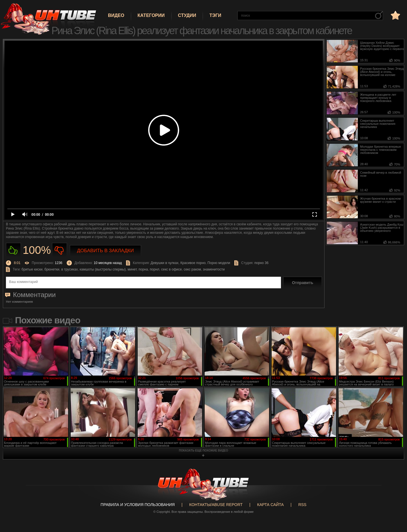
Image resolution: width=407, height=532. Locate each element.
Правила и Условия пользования (138, 505)
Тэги (215, 15)
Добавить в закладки (106, 251)
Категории (151, 15)
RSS (302, 505)
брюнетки (52, 269)
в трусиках (70, 269)
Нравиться (13, 250)
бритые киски (32, 269)
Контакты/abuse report (216, 505)
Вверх (394, 500)
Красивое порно (193, 263)
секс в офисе (171, 269)
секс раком (192, 269)
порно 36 (261, 263)
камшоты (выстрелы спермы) (103, 269)
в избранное (395, 15)
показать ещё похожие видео (203, 451)
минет (132, 269)
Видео (116, 15)
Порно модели (219, 263)
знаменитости (214, 269)
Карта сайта (270, 505)
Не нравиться (59, 250)
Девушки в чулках (165, 263)
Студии (187, 15)
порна (143, 269)
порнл (154, 269)
